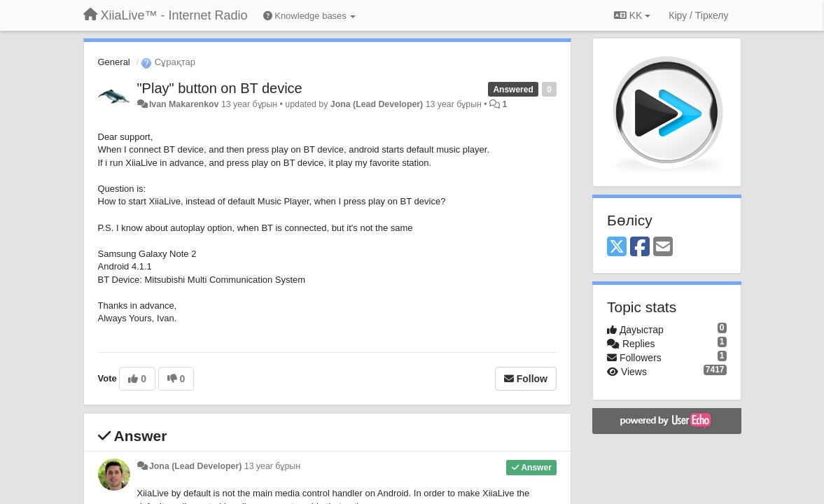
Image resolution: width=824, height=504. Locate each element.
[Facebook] (640, 247)
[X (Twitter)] (617, 247)
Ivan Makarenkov (184, 104)
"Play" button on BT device (220, 88)
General (114, 62)
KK (632, 15)
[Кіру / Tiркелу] (698, 15)
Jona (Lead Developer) (377, 104)
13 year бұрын (272, 466)
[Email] (663, 247)
